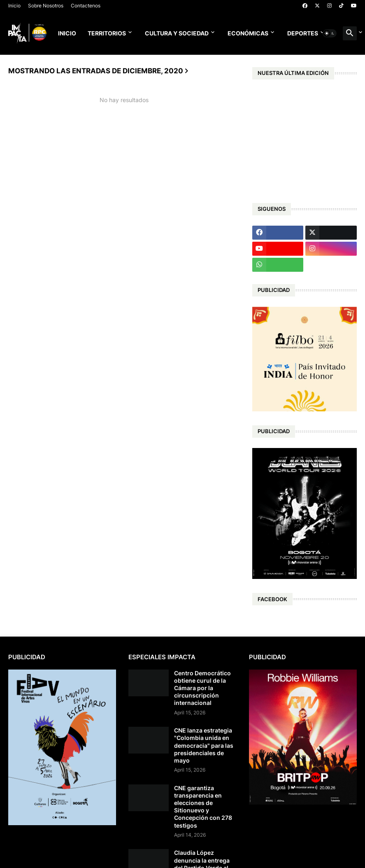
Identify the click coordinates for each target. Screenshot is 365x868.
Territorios (107, 33)
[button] (330, 33)
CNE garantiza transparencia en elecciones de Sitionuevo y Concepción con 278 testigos (203, 807)
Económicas (248, 33)
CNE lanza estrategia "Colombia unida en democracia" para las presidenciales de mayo (204, 745)
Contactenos (86, 6)
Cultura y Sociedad (177, 33)
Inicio (14, 6)
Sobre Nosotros (46, 6)
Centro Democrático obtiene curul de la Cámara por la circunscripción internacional (202, 688)
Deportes (303, 33)
